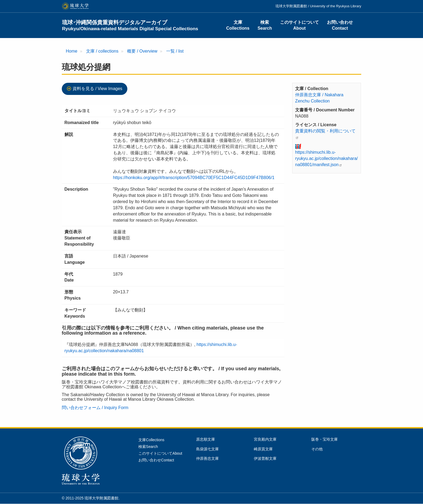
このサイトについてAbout (299, 25)
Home (72, 51)
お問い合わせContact (340, 25)
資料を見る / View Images (98, 89)
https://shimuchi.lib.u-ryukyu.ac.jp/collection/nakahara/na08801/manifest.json (326, 158)
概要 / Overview (142, 51)
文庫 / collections (102, 51)
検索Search (265, 25)
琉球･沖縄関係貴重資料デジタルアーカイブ (130, 25)
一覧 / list (175, 51)
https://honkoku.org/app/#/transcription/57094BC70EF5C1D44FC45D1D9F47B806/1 (194, 178)
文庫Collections (238, 25)
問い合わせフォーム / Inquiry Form (95, 408)
